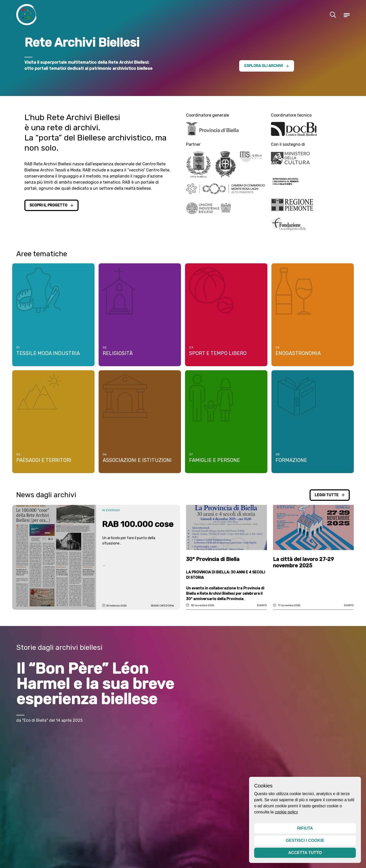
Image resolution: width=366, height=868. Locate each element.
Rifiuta (305, 828)
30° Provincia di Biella (213, 564)
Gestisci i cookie (305, 840)
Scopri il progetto (51, 205)
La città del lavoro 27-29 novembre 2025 (303, 567)
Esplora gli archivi (267, 66)
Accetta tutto (305, 853)
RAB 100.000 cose (138, 529)
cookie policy (286, 812)
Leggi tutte (330, 500)
